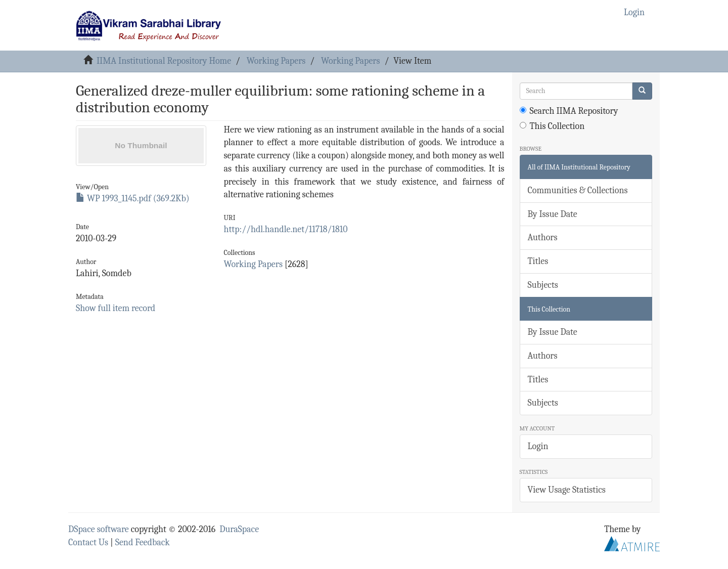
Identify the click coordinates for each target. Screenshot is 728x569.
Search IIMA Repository (569, 111)
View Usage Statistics (567, 490)
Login (538, 446)
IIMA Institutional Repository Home (164, 61)
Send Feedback (143, 542)
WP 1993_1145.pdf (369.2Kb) (133, 199)
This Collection (552, 126)
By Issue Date (553, 214)
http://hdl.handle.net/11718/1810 (285, 229)
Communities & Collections (578, 190)
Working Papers (276, 61)
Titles (538, 261)
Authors (543, 237)
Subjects (543, 285)
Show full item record (116, 308)
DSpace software (99, 529)
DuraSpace (239, 529)
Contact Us (88, 542)
